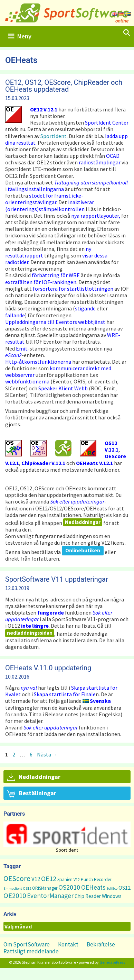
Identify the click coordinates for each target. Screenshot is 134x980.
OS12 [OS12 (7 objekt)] (125, 888)
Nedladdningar (83, 522)
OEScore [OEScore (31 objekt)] (17, 878)
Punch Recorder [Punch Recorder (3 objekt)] (96, 879)
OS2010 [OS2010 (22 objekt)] (69, 887)
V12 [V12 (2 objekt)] (77, 879)
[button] (67, 834)
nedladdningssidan (30, 633)
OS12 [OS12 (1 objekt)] (27, 888)
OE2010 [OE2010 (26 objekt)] (15, 896)
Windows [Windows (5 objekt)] (112, 896)
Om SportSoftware (27, 944)
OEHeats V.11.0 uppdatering (48, 668)
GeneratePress (112, 962)
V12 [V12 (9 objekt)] (36, 879)
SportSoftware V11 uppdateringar (57, 579)
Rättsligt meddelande (31, 951)
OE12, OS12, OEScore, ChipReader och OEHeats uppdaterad (64, 86)
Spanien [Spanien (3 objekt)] (65, 879)
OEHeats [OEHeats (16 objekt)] (93, 887)
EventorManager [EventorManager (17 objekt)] (50, 896)
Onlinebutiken (83, 550)
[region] (67, 837)
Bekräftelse (101, 944)
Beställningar (32, 793)
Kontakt (68, 944)
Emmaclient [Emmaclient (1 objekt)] (13, 888)
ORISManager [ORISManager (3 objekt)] (45, 888)
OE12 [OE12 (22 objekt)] (49, 878)
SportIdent (54, 136)
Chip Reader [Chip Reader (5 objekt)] (88, 896)
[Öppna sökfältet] (127, 33)
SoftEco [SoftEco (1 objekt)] (112, 888)
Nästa (47, 754)
